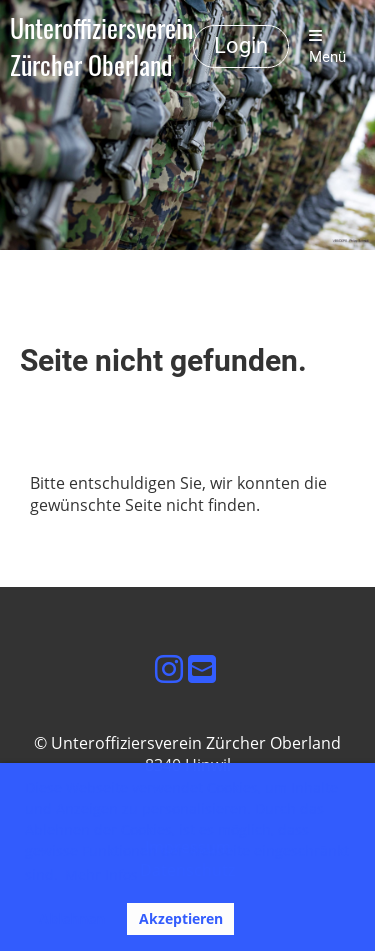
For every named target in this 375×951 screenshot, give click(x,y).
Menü (327, 47)
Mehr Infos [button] (101, 874)
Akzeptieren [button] (181, 918)
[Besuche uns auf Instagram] (169, 668)
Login (241, 45)
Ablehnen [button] (72, 918)
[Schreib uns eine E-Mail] (202, 668)
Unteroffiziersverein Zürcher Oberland (101, 47)
